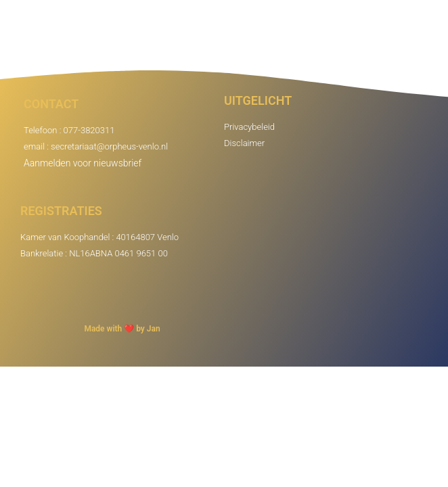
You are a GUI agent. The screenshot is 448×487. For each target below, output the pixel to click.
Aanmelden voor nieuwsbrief (83, 163)
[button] (430, 34)
